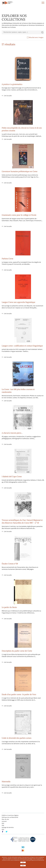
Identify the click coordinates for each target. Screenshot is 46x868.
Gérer (23, 866)
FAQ (3, 825)
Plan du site (5, 819)
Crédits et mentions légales (10, 815)
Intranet (4, 821)
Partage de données (8, 827)
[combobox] (21, 32)
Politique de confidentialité (10, 817)
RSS (3, 823)
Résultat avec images (35, 37)
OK (23, 862)
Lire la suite (8, 96)
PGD (3, 829)
